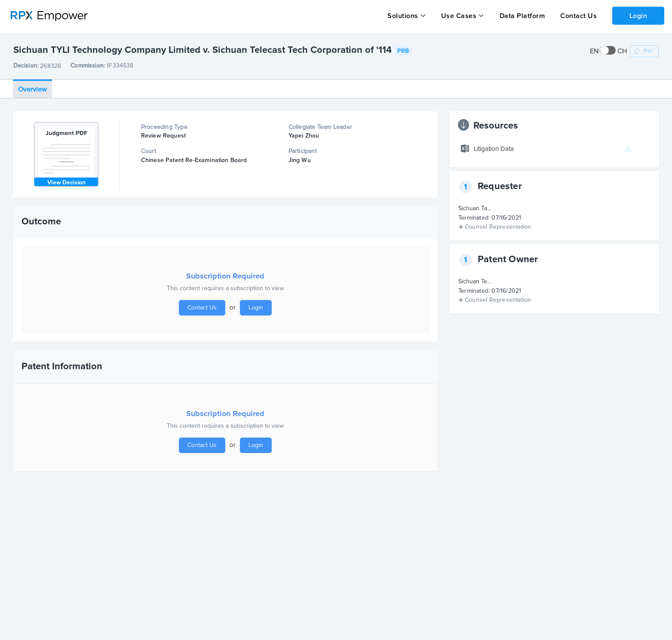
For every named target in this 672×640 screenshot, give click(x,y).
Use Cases (459, 16)
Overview (32, 89)
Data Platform (522, 16)
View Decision (66, 182)
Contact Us (578, 16)
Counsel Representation (498, 227)
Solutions (403, 16)
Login (638, 15)
